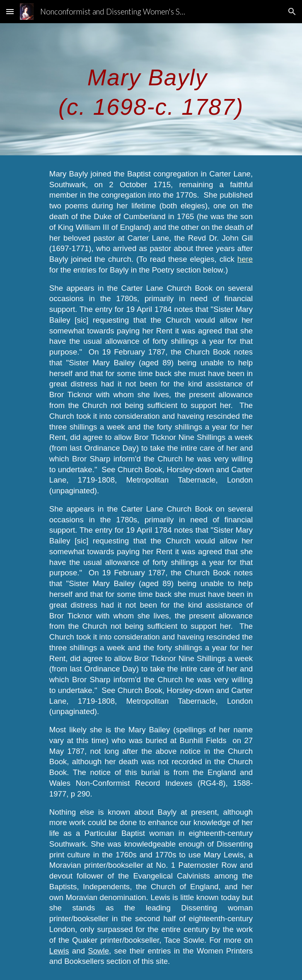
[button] (10, 11)
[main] (151, 89)
